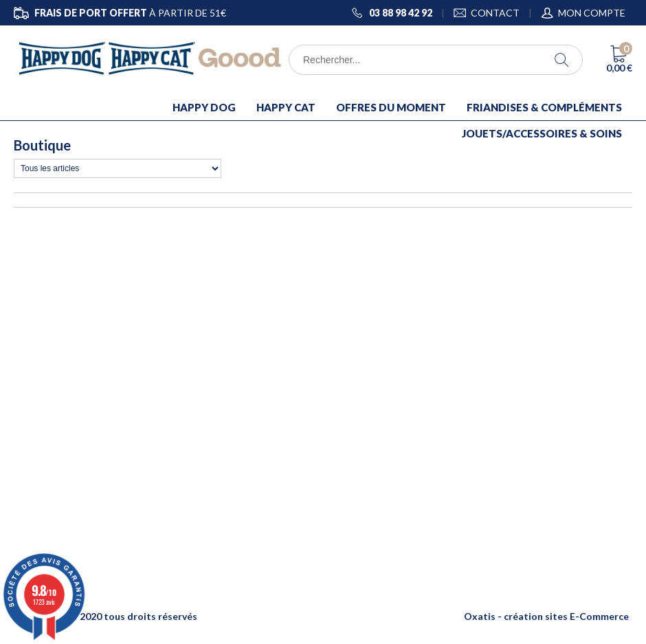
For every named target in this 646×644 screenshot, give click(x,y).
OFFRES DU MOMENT (391, 107)
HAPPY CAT (286, 107)
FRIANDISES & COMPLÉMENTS (544, 107)
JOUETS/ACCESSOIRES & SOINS (542, 133)
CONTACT (495, 13)
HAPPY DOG (204, 107)
